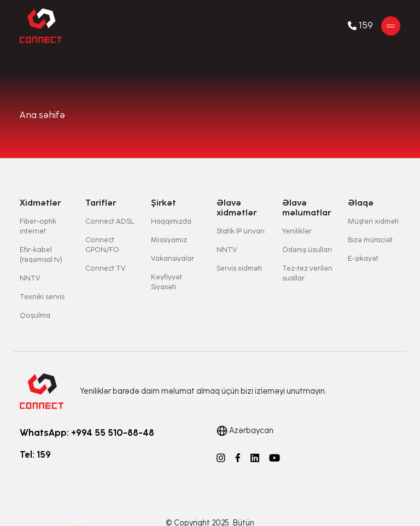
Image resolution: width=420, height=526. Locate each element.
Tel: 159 (35, 455)
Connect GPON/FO (102, 245)
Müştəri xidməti (373, 221)
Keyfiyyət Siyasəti (167, 282)
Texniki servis (42, 297)
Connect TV (106, 268)
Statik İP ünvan (241, 231)
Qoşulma (35, 315)
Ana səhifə (42, 115)
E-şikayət (363, 258)
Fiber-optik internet (38, 226)
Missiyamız (169, 240)
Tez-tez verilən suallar (307, 273)
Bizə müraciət (370, 240)
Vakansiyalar (173, 258)
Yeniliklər (297, 231)
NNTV (30, 278)
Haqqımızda (171, 221)
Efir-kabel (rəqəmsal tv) (41, 255)
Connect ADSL (110, 221)
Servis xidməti (239, 268)
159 (360, 26)
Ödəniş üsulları (307, 250)
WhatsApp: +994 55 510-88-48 (87, 433)
